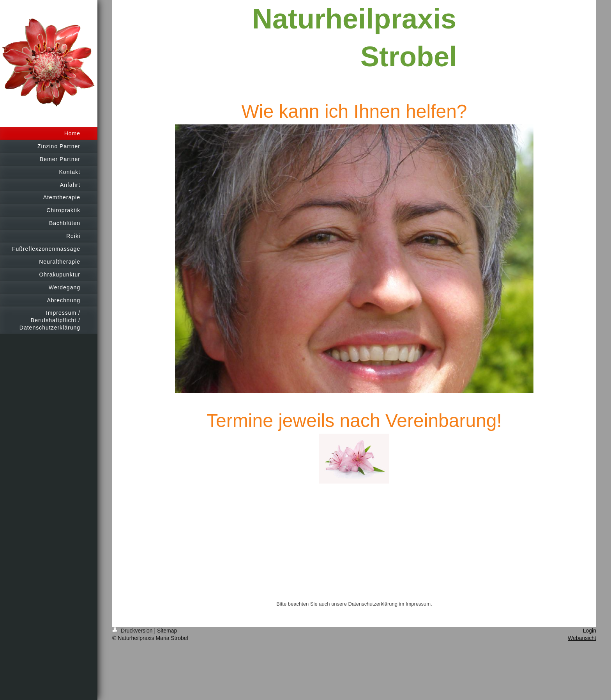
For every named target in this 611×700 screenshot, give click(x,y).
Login (590, 631)
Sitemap (167, 631)
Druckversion (133, 631)
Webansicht (582, 638)
